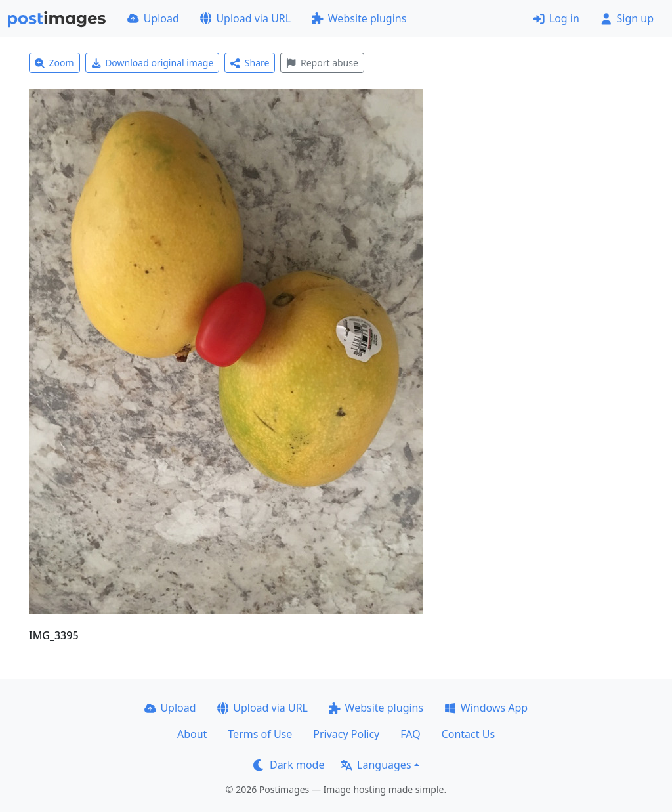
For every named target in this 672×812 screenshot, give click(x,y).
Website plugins (359, 18)
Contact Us (468, 734)
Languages (376, 765)
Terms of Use (260, 734)
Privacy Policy (346, 734)
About (192, 734)
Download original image (153, 63)
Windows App (486, 708)
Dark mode (289, 765)
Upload (153, 18)
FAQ (410, 734)
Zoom (54, 63)
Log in (556, 18)
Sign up (627, 18)
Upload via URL (245, 18)
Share (250, 63)
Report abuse (322, 63)
